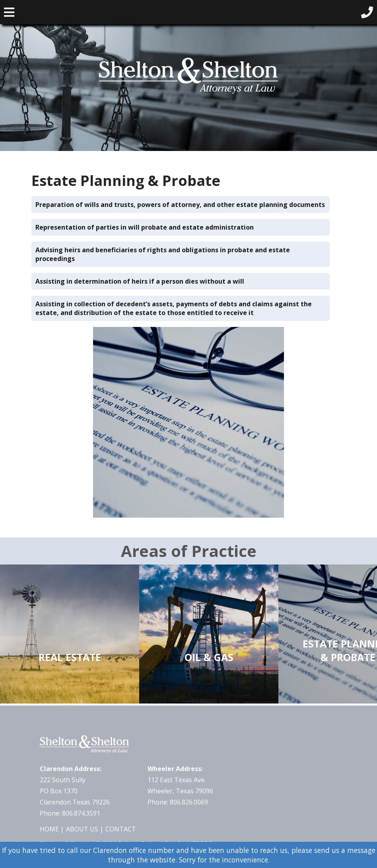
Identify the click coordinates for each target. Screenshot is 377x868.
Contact (121, 829)
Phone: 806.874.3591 (70, 813)
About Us (82, 829)
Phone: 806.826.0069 (178, 802)
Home (49, 829)
